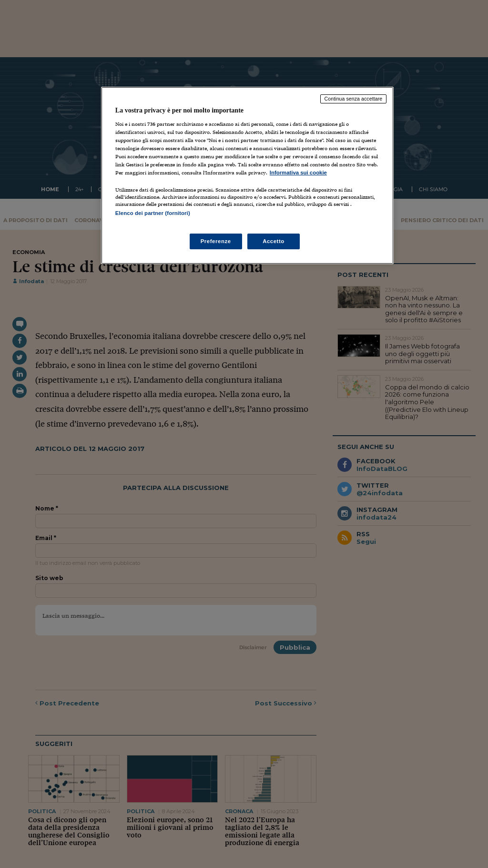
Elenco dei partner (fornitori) (153, 213)
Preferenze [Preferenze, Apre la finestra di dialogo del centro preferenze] (216, 241)
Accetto (274, 241)
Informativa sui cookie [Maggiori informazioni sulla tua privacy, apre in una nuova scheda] (298, 173)
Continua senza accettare (354, 99)
